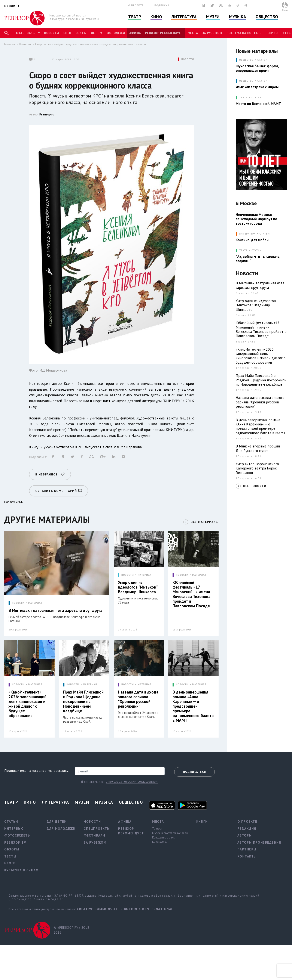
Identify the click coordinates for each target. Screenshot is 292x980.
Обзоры (12, 849)
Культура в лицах (21, 870)
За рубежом (212, 33)
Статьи (262, 60)
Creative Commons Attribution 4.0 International (125, 909)
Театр (135, 17)
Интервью (14, 829)
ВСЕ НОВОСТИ (255, 486)
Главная (10, 44)
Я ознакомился (92, 782)
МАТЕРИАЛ (35, 603)
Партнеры (247, 849)
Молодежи (116, 33)
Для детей (57, 821)
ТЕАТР (243, 98)
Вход (285, 10)
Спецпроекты (75, 33)
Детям (97, 33)
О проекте (136, 5)
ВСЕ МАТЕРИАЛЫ (205, 522)
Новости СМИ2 (14, 502)
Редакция (247, 829)
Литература (184, 17)
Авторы (245, 835)
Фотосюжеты (17, 835)
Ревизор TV (15, 842)
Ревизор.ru (47, 114)
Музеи (213, 17)
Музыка (238, 17)
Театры (157, 828)
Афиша (135, 33)
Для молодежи (61, 829)
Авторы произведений (259, 842)
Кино (156, 17)
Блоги (10, 863)
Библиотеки (160, 842)
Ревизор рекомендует (164, 33)
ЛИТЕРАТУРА (247, 234)
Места (193, 33)
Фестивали (95, 835)
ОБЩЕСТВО (246, 60)
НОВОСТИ (188, 59)
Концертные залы (164, 837)
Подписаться (194, 772)
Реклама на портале (244, 33)
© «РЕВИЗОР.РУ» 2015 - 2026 (72, 930)
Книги (202, 821)
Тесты (10, 856)
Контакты (247, 856)
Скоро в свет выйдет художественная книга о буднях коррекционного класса (90, 44)
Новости (52, 33)
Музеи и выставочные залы (170, 833)
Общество (267, 17)
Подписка (162, 5)
